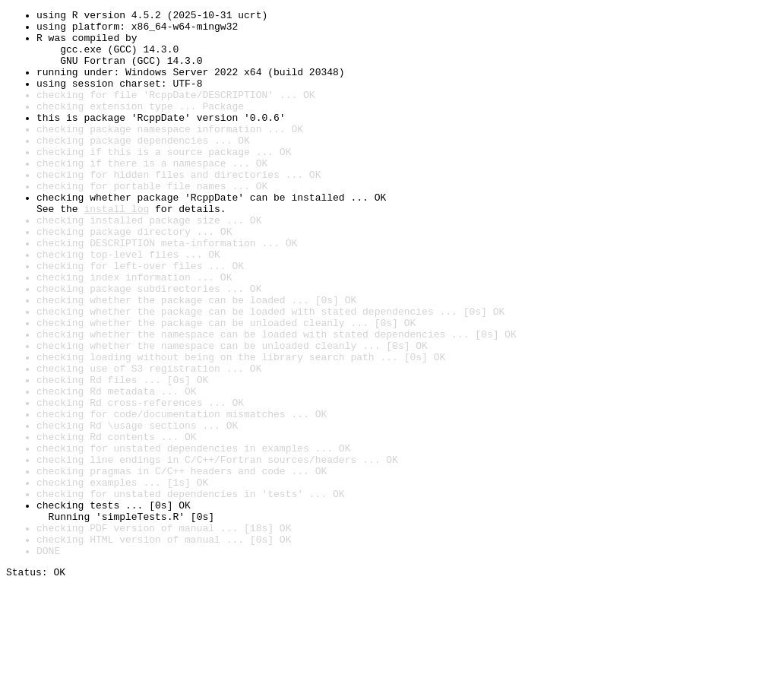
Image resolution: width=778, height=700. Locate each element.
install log (116, 249)
